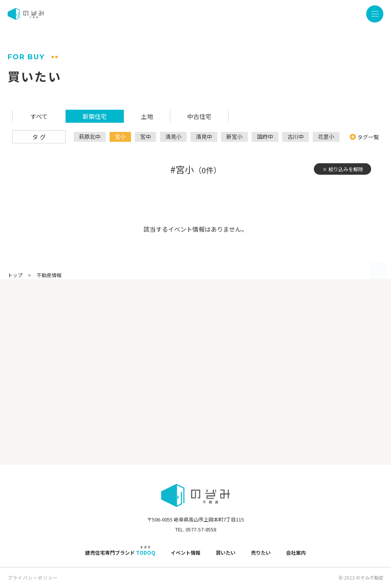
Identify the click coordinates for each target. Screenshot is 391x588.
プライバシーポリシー (33, 577)
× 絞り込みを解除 (343, 169)
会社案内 (296, 553)
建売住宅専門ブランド (120, 553)
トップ (15, 275)
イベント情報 (186, 553)
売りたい (261, 553)
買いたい (226, 553)
